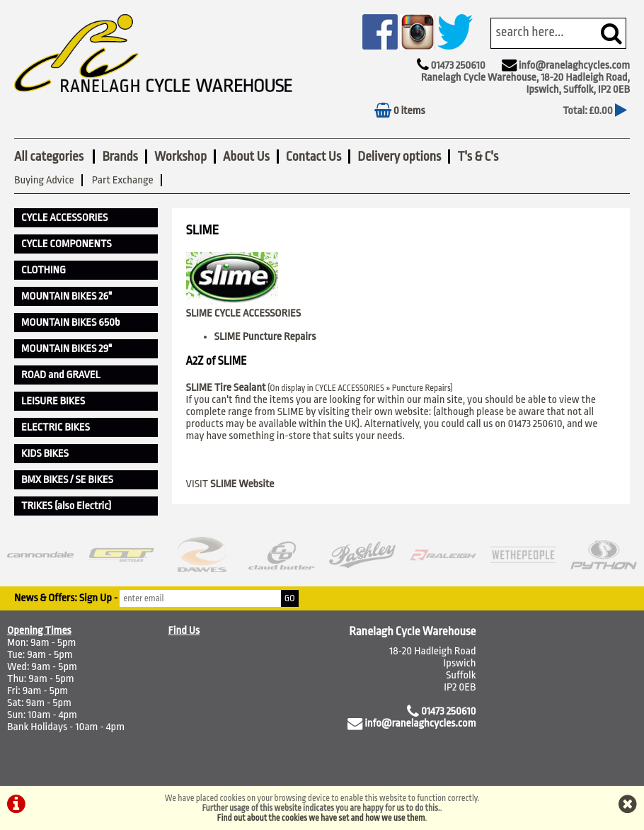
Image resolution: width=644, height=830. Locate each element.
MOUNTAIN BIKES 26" (67, 296)
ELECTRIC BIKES (56, 427)
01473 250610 (458, 66)
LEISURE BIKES (53, 401)
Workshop (180, 157)
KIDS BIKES (45, 454)
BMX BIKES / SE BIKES (67, 480)
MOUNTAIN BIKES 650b (71, 323)
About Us (246, 157)
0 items (400, 111)
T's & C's (478, 157)
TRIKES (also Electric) (66, 506)
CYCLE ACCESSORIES (64, 218)
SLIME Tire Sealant (226, 388)
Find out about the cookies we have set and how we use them (321, 818)
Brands (120, 157)
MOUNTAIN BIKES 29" (67, 349)
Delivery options (399, 157)
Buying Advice (44, 180)
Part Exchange (123, 180)
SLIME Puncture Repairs (265, 337)
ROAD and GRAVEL (61, 375)
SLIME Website (242, 484)
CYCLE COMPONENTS (67, 244)
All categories (50, 157)
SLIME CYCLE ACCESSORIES (244, 313)
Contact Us (314, 157)
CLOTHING (44, 270)
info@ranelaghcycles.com (574, 66)
